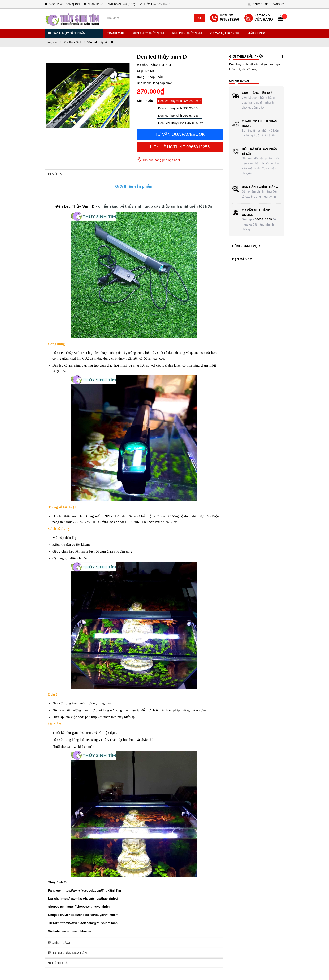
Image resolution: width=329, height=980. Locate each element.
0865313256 (263, 219)
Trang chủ (116, 33)
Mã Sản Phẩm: (147, 65)
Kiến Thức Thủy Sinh (148, 33)
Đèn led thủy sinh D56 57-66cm (180, 116)
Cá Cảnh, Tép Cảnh (225, 33)
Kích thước (145, 101)
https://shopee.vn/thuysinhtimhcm (94, 915)
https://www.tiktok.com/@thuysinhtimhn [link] (89, 923)
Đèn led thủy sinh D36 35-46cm (180, 108)
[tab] (134, 174)
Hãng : (142, 77)
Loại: (141, 71)
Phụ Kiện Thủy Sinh (187, 33)
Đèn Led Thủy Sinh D (75, 206)
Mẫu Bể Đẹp (256, 33)
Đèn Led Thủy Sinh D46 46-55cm (181, 123)
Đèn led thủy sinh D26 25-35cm (180, 101)
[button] (134, 174)
